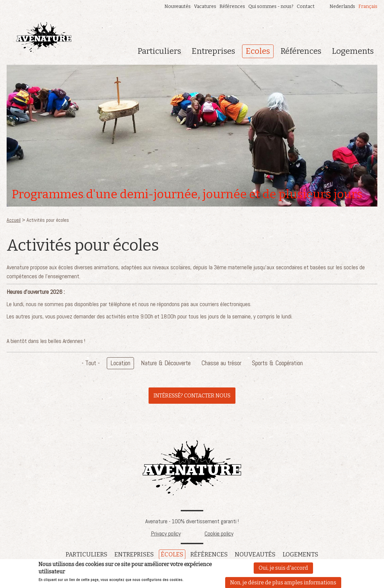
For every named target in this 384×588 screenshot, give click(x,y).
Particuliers (159, 51)
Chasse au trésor (221, 363)
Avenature (192, 468)
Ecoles (258, 51)
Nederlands (342, 6)
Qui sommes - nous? (271, 6)
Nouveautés (178, 6)
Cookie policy (219, 533)
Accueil (14, 220)
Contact (306, 6)
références (209, 554)
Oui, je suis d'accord (283, 569)
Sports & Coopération (277, 363)
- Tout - (91, 363)
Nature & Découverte (166, 363)
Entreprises (213, 51)
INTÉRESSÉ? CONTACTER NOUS (192, 396)
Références (232, 6)
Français (368, 6)
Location (120, 363)
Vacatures (205, 6)
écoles (172, 554)
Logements (353, 51)
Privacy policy (166, 533)
